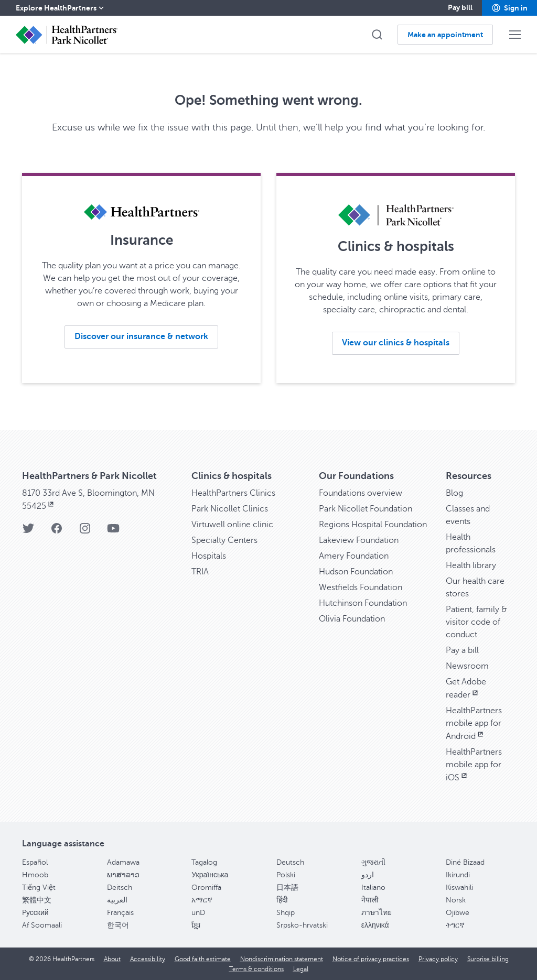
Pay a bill (462, 650)
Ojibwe (458, 913)
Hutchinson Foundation (363, 603)
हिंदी (282, 900)
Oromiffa (206, 888)
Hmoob (35, 875)
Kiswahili (459, 888)
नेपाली (370, 900)
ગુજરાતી (373, 862)
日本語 (287, 888)
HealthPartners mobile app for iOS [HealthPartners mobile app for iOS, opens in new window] (474, 765)
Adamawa (123, 862)
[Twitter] (28, 532)
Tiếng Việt (39, 888)
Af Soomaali (42, 925)
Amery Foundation (354, 556)
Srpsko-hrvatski (302, 925)
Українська (210, 875)
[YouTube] (113, 532)
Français (120, 913)
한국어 (118, 925)
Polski (286, 875)
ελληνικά (375, 925)
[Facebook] (57, 532)
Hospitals (209, 556)
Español (35, 862)
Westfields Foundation (361, 587)
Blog (454, 493)
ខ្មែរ (196, 925)
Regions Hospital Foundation (373, 525)
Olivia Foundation (352, 619)
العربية (117, 900)
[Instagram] (85, 532)
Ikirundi (458, 875)
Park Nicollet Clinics (230, 509)
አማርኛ (202, 900)
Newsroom (467, 666)
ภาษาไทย (377, 913)
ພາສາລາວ (123, 875)
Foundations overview (361, 493)
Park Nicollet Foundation (366, 509)
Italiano (373, 888)
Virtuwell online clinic (232, 525)
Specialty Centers (224, 540)
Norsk (456, 900)
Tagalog (204, 862)
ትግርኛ (455, 925)
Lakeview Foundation (359, 540)
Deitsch (120, 888)
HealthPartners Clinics (233, 493)
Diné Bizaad (465, 862)
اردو (368, 875)
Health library (471, 565)
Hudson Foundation (356, 572)
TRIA (200, 572)
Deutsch (290, 862)
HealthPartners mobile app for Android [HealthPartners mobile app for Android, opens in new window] (474, 723)
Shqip (286, 913)
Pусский (35, 913)
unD (198, 913)
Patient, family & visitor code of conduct (476, 622)
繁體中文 (37, 900)
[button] (509, 8)
